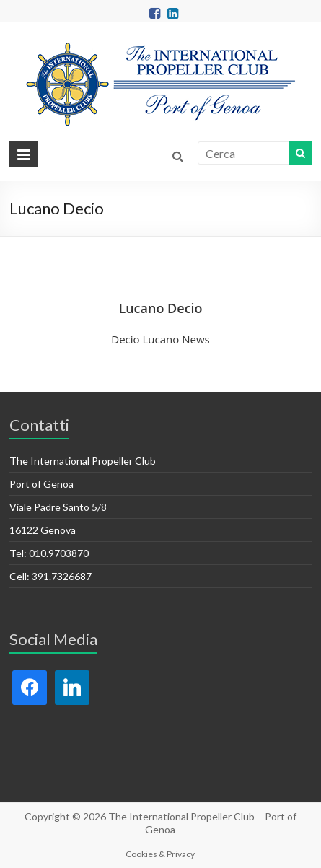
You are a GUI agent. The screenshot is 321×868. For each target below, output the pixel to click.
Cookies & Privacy (160, 854)
